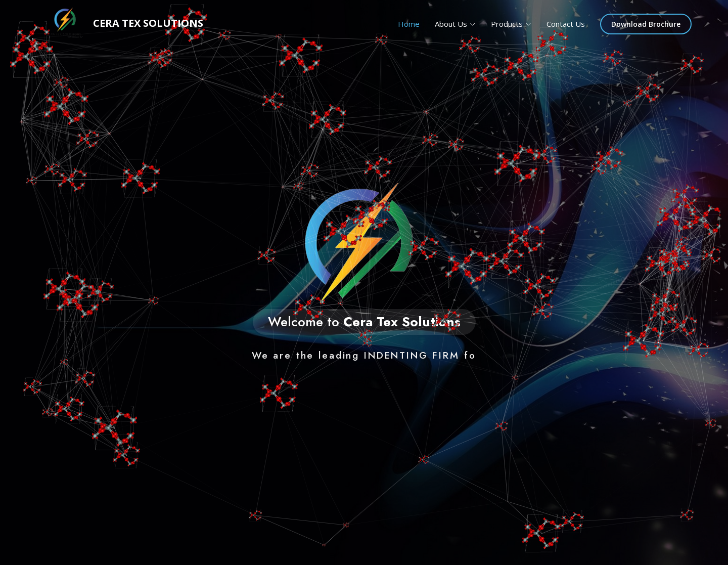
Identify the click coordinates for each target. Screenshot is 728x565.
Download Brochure (646, 24)
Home (409, 24)
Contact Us (566, 24)
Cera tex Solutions (120, 24)
